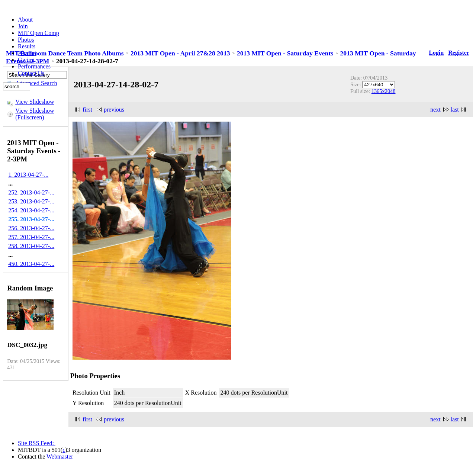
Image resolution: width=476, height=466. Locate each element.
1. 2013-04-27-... (28, 175)
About (25, 20)
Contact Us (31, 73)
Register (459, 53)
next (435, 110)
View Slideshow (35, 102)
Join (23, 26)
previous (114, 110)
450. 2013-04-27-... (31, 264)
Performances (34, 66)
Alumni (27, 53)
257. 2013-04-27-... (31, 237)
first (87, 110)
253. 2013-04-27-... (31, 201)
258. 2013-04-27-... (31, 246)
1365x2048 (384, 91)
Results (27, 46)
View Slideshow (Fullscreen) (35, 114)
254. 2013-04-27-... (31, 210)
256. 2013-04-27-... (31, 228)
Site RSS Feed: (37, 443)
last (455, 110)
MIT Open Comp (38, 33)
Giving (26, 60)
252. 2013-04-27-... (31, 192)
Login (436, 53)
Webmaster (60, 457)
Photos (26, 40)
